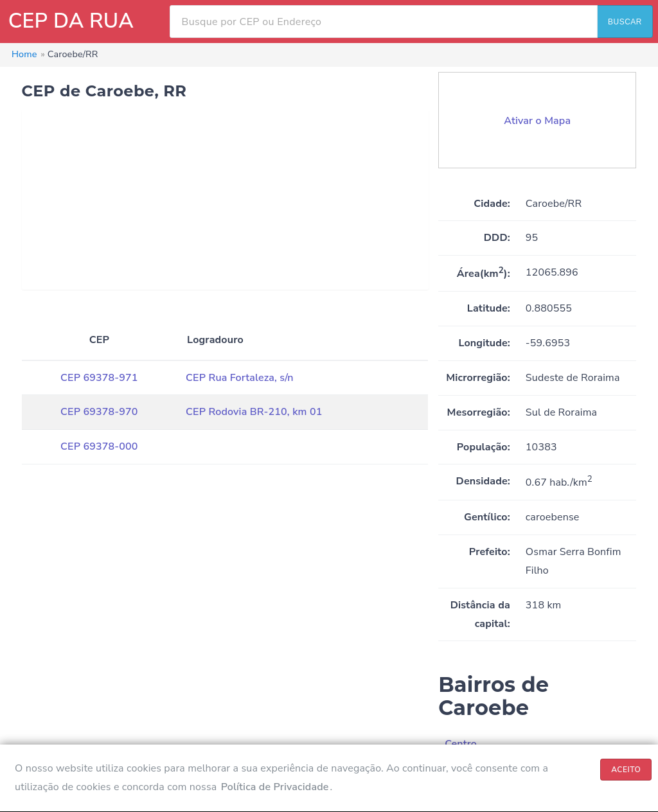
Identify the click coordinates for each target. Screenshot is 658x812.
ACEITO (626, 770)
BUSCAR (625, 22)
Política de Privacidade (275, 787)
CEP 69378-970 (99, 412)
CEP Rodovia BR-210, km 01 (254, 412)
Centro (461, 744)
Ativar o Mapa (537, 121)
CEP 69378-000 (99, 446)
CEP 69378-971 (99, 378)
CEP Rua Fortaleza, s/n (240, 378)
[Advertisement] (225, 200)
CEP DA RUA (71, 21)
